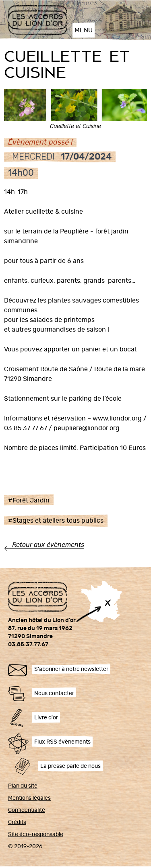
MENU (84, 30)
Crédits (17, 822)
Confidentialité (27, 810)
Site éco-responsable (36, 834)
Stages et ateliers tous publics (58, 521)
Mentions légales (29, 798)
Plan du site (23, 786)
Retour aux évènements (48, 545)
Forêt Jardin (31, 500)
